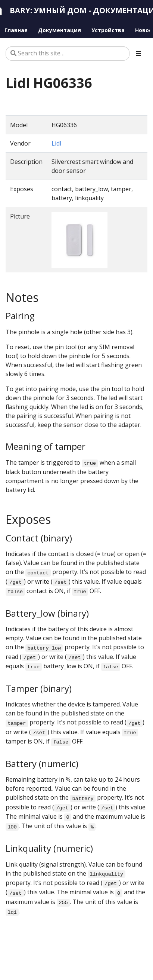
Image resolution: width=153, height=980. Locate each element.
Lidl (56, 143)
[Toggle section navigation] (138, 54)
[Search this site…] (68, 54)
